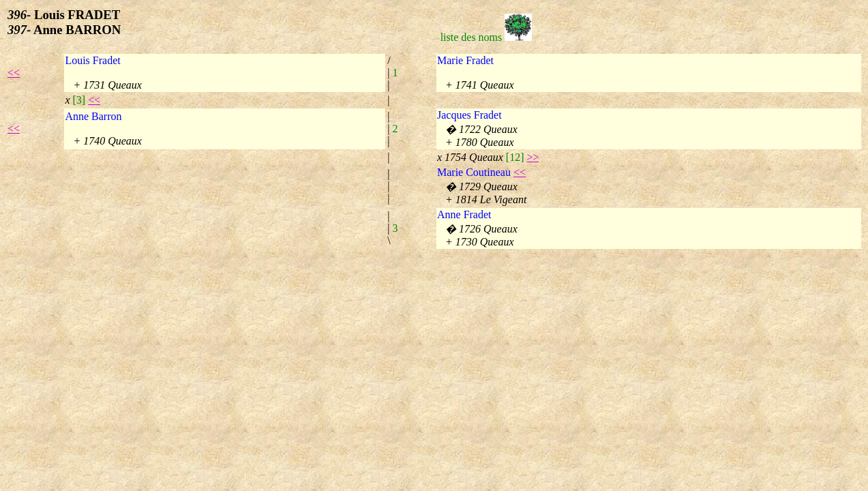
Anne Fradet (464, 214)
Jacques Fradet (469, 115)
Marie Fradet (465, 60)
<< (14, 73)
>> (533, 157)
